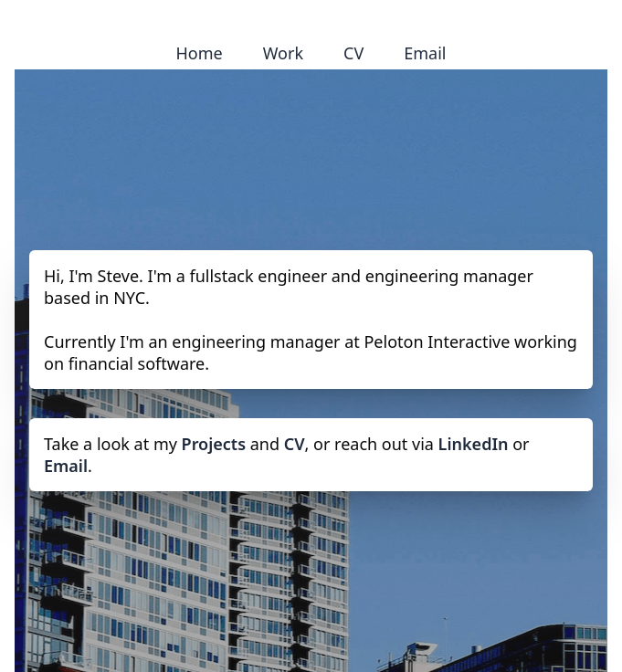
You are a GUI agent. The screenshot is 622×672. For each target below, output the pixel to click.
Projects (214, 444)
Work (283, 53)
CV (353, 53)
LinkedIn (474, 444)
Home (200, 53)
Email (425, 53)
